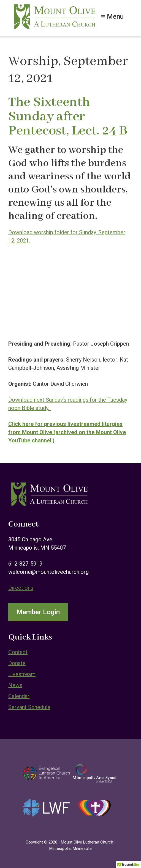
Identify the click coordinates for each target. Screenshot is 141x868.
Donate (17, 663)
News (15, 685)
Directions (21, 588)
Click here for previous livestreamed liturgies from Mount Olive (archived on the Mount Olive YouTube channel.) (67, 432)
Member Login (38, 612)
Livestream (22, 674)
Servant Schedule (29, 707)
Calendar (19, 696)
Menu (115, 16)
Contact (18, 652)
